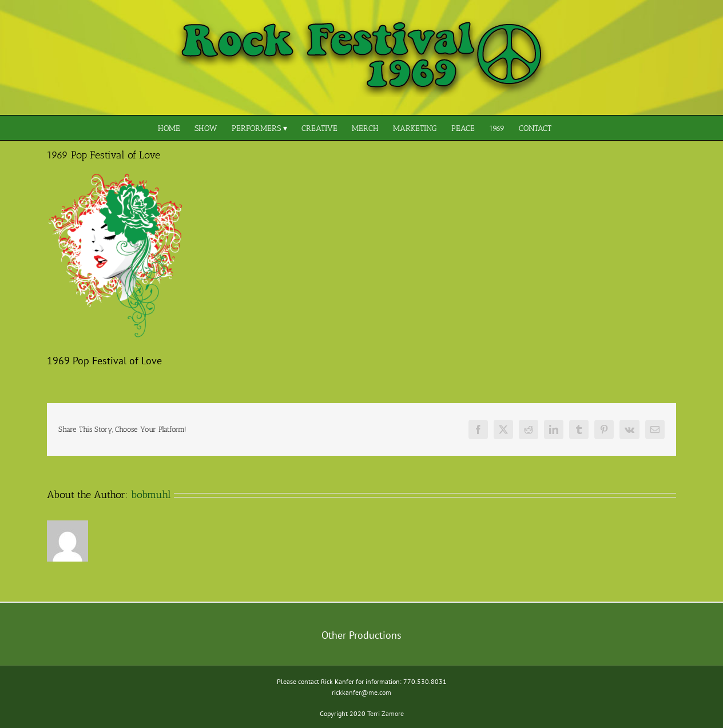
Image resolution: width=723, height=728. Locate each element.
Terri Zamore (386, 713)
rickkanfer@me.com (362, 692)
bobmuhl (151, 495)
